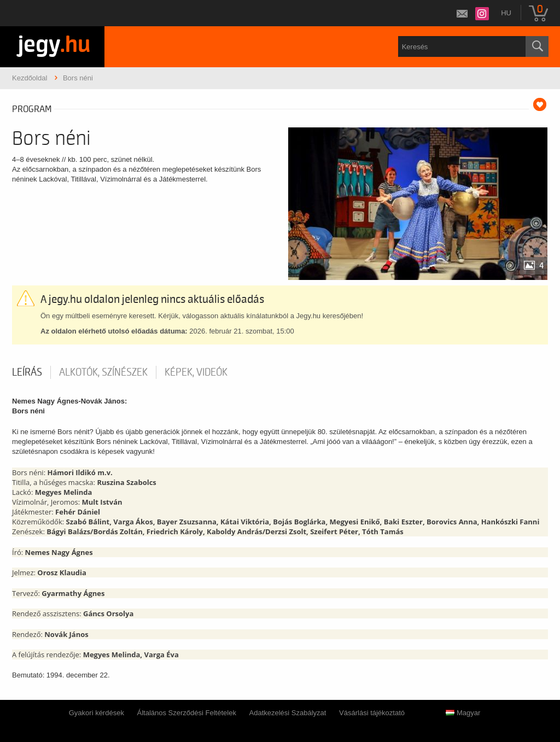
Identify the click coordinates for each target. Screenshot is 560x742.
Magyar (463, 713)
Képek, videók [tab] (196, 372)
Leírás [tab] (27, 372)
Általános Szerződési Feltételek (187, 713)
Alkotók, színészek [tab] (103, 372)
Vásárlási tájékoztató (372, 713)
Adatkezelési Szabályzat (288, 713)
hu (506, 13)
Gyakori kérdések (97, 713)
